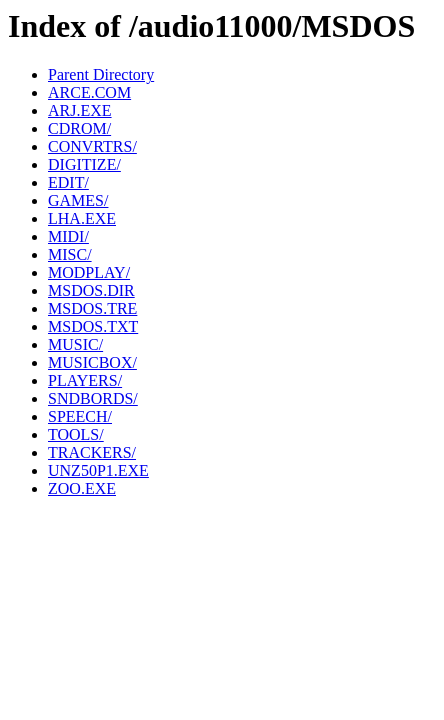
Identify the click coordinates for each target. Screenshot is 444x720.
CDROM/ (79, 128)
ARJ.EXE (80, 110)
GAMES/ (78, 200)
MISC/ (70, 254)
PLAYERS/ (85, 380)
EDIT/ (68, 182)
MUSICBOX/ (92, 362)
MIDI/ (68, 236)
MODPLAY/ (89, 272)
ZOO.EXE (82, 488)
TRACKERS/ (92, 452)
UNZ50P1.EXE (98, 470)
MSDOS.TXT (93, 326)
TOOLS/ (76, 434)
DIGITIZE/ (84, 164)
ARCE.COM (89, 92)
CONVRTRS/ (92, 146)
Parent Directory (101, 74)
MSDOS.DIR (91, 290)
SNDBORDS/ (93, 398)
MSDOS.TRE (92, 308)
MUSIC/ (75, 344)
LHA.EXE (82, 218)
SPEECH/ (80, 416)
